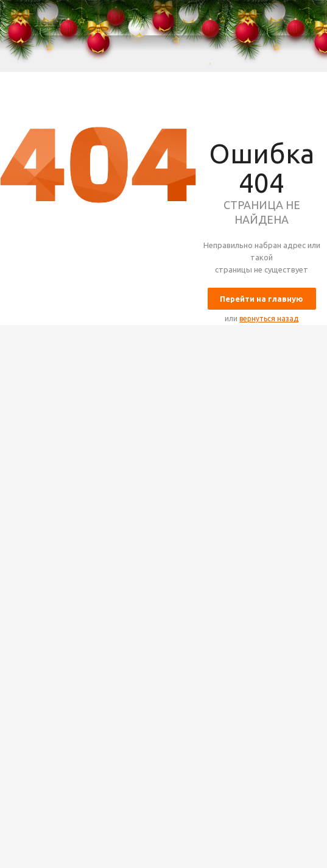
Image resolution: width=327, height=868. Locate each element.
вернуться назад (269, 318)
